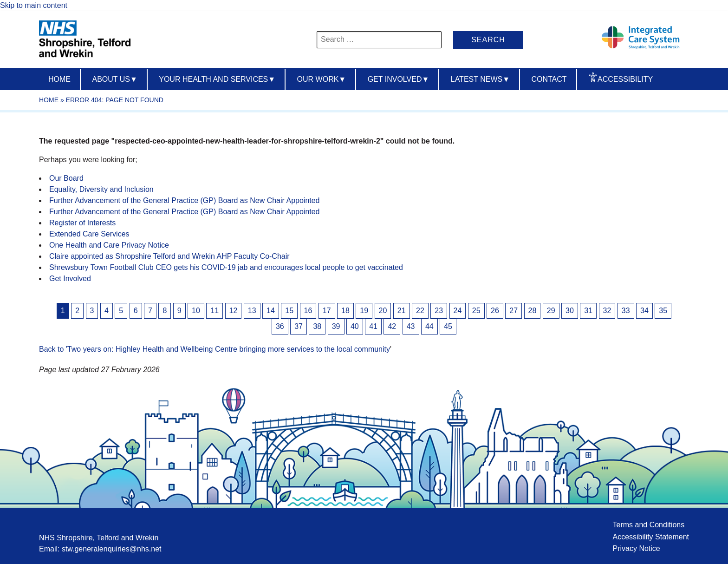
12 (234, 311)
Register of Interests (82, 223)
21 (402, 311)
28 (533, 311)
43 (411, 326)
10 (196, 311)
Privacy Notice (636, 548)
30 (570, 311)
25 (476, 311)
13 (252, 311)
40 (355, 326)
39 (336, 326)
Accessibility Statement (651, 537)
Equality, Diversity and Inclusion (101, 189)
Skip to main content (34, 5)
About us (114, 79)
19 (364, 311)
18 (345, 311)
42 (392, 326)
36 (280, 326)
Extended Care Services (89, 234)
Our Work (322, 79)
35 (663, 311)
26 (495, 311)
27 (513, 311)
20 (383, 311)
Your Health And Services (217, 79)
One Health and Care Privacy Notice (109, 245)
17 (327, 311)
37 (299, 326)
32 (607, 311)
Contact (549, 79)
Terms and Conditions (648, 525)
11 (214, 311)
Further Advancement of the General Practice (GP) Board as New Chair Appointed (185, 200)
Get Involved (399, 79)
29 (551, 311)
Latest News (480, 79)
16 (308, 311)
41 (373, 326)
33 (626, 311)
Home (59, 79)
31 (588, 311)
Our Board (66, 178)
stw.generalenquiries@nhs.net (112, 549)
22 (420, 311)
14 (271, 311)
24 (458, 311)
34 (644, 311)
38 (317, 326)
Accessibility (625, 79)
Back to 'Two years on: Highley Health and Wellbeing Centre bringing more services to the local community (214, 349)
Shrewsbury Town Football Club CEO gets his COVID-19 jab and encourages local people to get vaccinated (226, 267)
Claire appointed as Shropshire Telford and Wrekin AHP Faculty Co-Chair (169, 256)
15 (289, 311)
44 (429, 326)
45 (448, 326)
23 (439, 311)
